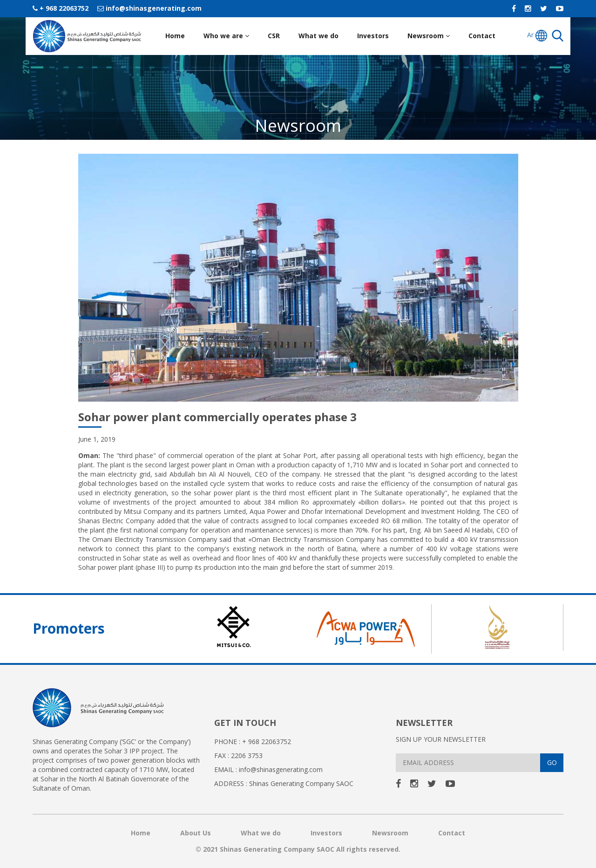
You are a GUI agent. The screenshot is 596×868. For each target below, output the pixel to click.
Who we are (226, 36)
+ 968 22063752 (61, 8)
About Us (196, 833)
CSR (274, 36)
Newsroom (429, 36)
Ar (537, 36)
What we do (318, 36)
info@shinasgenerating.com (149, 8)
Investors (373, 36)
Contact (482, 36)
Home (175, 36)
